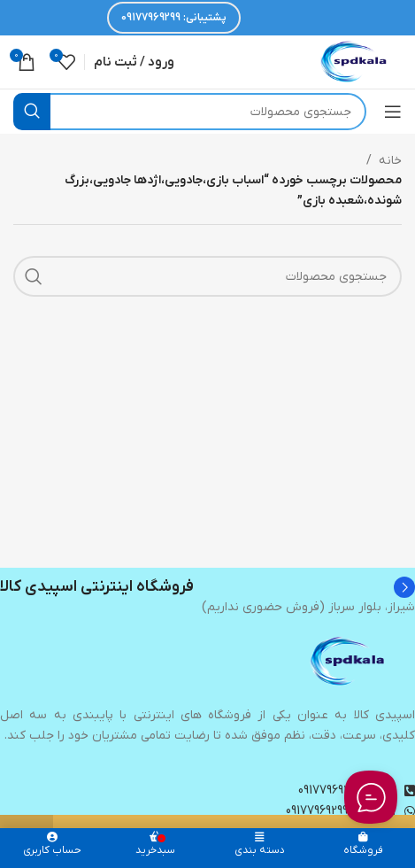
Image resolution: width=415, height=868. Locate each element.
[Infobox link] (207, 587)
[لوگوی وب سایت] (355, 62)
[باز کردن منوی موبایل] (393, 112)
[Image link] (349, 661)
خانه (390, 161)
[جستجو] (190, 112)
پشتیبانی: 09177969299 (174, 18)
